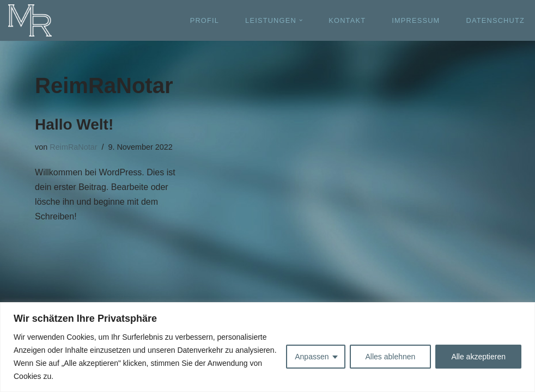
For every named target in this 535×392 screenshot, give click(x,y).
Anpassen (312, 357)
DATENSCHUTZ (495, 20)
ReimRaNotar (73, 147)
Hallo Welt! (74, 124)
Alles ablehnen (391, 357)
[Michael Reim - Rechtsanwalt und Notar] (30, 20)
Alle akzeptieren (478, 357)
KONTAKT (347, 20)
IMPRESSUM (416, 20)
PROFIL (205, 20)
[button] (301, 20)
